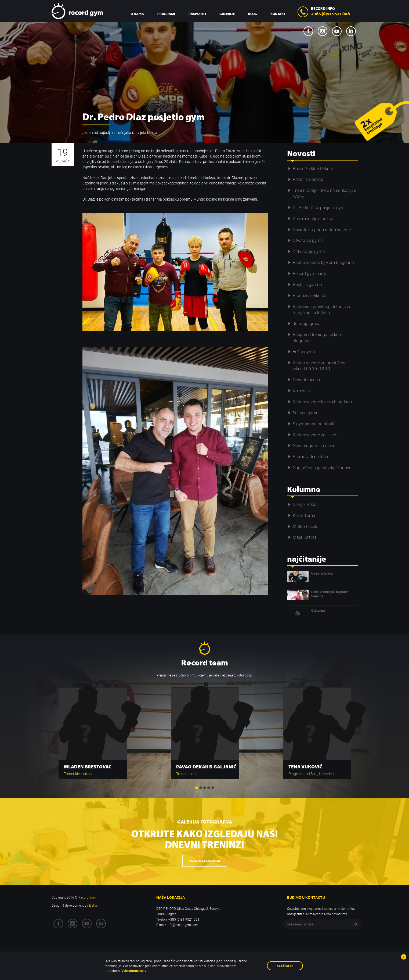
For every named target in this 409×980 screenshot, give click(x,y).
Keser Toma (301, 515)
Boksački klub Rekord (310, 169)
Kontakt (278, 14)
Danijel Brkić (302, 504)
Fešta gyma (301, 352)
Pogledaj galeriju (205, 860)
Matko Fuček (302, 526)
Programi (166, 14)
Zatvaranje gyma (306, 251)
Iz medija (298, 391)
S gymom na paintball (311, 424)
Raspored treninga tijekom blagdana (315, 338)
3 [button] (205, 788)
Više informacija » (134, 971)
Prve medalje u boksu (310, 219)
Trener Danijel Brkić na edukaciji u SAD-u (322, 193)
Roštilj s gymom (305, 284)
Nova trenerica (304, 380)
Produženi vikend (306, 295)
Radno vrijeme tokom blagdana (320, 402)
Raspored (197, 14)
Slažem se (285, 966)
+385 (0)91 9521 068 (330, 13)
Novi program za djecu (311, 446)
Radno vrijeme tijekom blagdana (321, 262)
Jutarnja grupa (304, 323)
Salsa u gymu (303, 413)
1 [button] (197, 788)
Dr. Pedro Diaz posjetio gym (316, 208)
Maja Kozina (302, 537)
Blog (253, 14)
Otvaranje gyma (305, 240)
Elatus (93, 905)
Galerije (227, 14)
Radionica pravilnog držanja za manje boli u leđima (319, 310)
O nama (137, 14)
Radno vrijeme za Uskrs (312, 435)
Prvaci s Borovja (305, 179)
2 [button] (201, 788)
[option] (93, 730)
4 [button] (209, 788)
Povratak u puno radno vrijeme (319, 230)
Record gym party (307, 273)
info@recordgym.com (182, 925)
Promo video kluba (308, 457)
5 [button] (213, 788)
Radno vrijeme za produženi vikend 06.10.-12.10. (316, 366)
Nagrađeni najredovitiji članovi (319, 468)
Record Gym (77, 11)
